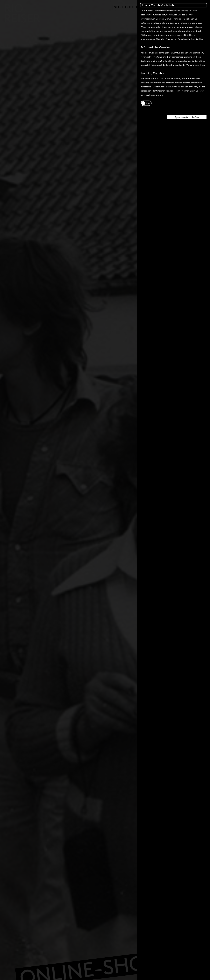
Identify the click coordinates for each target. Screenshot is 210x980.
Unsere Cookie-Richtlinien (158, 5)
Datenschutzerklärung (152, 95)
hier (201, 39)
